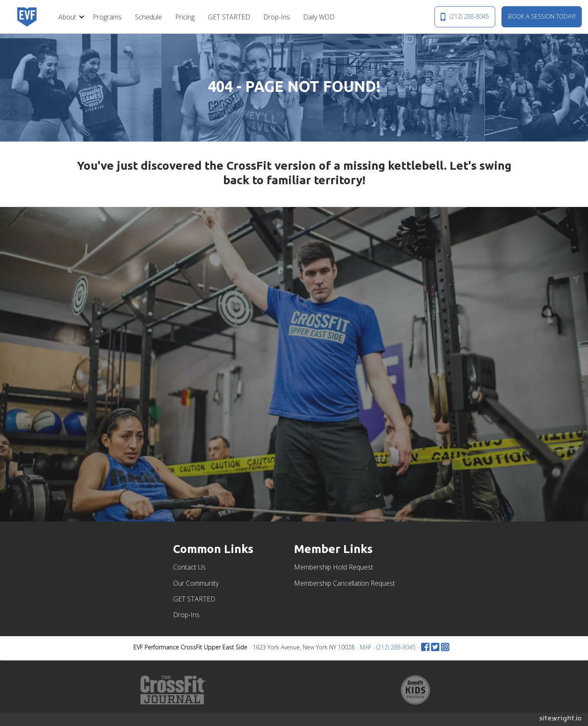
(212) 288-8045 (465, 17)
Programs (107, 17)
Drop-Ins (277, 17)
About (67, 17)
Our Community (196, 583)
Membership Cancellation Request (345, 583)
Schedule (148, 17)
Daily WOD (319, 17)
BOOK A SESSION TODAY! (542, 16)
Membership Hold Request (334, 567)
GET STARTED (229, 17)
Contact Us (189, 567)
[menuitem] (69, 17)
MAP (366, 647)
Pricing (185, 17)
